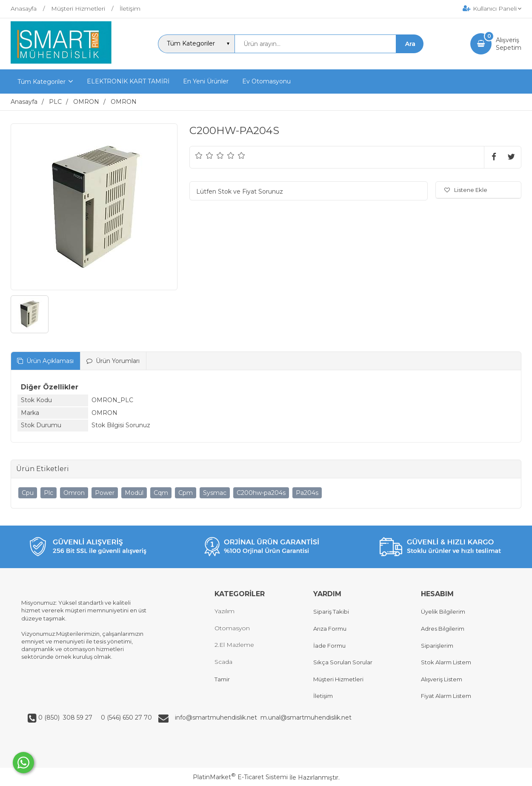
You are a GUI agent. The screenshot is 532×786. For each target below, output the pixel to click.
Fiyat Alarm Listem (446, 696)
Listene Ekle (466, 190)
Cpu (28, 493)
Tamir (222, 679)
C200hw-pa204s (261, 493)
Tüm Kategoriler (41, 82)
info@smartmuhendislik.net (218, 717)
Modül (134, 493)
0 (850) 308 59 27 (66, 717)
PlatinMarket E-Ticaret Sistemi (240, 777)
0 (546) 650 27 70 (126, 717)
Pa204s (307, 493)
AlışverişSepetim (509, 44)
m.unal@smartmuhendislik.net (306, 717)
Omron (74, 493)
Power (105, 493)
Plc (49, 493)
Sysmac (215, 493)
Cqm (161, 493)
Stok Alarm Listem (446, 662)
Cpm (186, 493)
